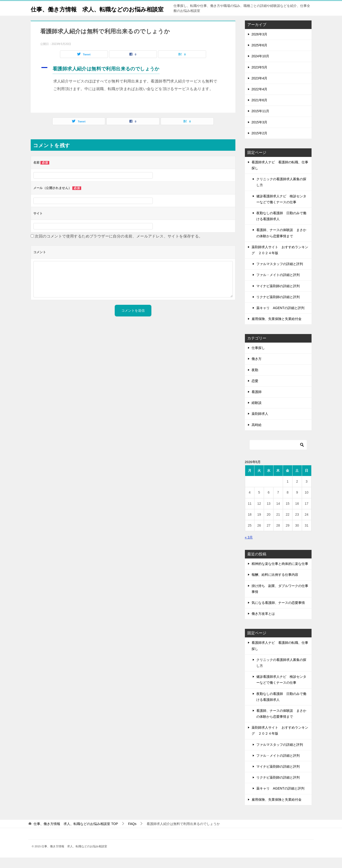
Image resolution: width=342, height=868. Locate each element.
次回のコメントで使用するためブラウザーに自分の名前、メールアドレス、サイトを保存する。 (119, 247)
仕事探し (258, 358)
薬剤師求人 (260, 424)
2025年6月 (260, 56)
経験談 (257, 413)
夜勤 (255, 380)
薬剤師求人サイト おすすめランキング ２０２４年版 (280, 260)
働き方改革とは (263, 624)
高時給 (257, 435)
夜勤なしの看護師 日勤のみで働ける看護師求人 (281, 226)
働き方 (257, 369)
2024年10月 (260, 67)
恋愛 (255, 391)
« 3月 (249, 548)
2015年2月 (260, 144)
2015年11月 (260, 121)
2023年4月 (260, 89)
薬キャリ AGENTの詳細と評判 (280, 318)
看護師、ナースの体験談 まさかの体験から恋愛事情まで (281, 243)
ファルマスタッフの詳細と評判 (280, 274)
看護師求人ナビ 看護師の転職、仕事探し (280, 176)
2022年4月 (260, 100)
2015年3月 (260, 133)
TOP (76, 834)
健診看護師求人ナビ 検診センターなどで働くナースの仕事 (281, 210)
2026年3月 (260, 45)
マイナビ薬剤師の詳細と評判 (278, 296)
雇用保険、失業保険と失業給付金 (277, 329)
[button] (133, 80)
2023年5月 (260, 78)
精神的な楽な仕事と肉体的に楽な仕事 (280, 574)
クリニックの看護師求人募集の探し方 (281, 192)
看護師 (257, 402)
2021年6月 (260, 111)
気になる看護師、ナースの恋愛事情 (278, 613)
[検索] (278, 455)
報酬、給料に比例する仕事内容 (275, 585)
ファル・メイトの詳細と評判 (278, 285)
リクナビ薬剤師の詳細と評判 (278, 307)
